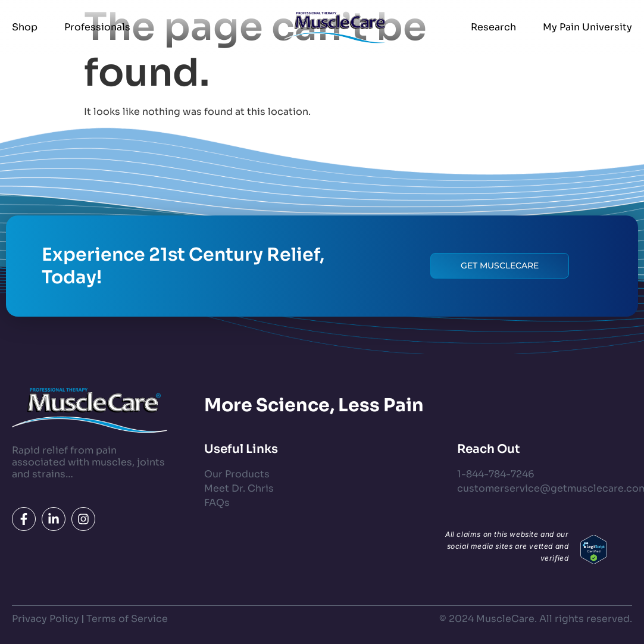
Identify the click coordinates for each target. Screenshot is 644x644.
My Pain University (587, 27)
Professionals (97, 27)
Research (493, 27)
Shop (25, 27)
